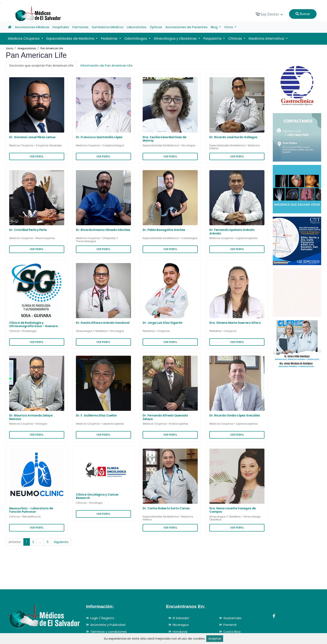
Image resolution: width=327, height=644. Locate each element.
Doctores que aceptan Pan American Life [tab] (41, 65)
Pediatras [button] (110, 39)
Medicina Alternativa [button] (267, 39)
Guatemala (232, 618)
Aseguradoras (27, 48)
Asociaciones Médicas (32, 27)
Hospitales (61, 27)
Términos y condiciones (109, 632)
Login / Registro (102, 618)
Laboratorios (137, 27)
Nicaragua (181, 625)
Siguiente (61, 542)
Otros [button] (229, 27)
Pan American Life (52, 48)
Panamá (230, 625)
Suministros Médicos (108, 27)
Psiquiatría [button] (213, 39)
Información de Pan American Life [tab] (106, 65)
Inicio (10, 48)
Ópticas (156, 27)
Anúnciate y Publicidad (108, 625)
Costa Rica (232, 632)
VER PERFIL (37, 156)
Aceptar (215, 638)
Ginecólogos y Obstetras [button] (176, 39)
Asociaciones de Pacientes (186, 27)
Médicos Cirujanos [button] (24, 39)
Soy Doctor (269, 14)
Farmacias (80, 27)
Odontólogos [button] (136, 39)
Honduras (180, 632)
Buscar (303, 14)
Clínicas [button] (235, 39)
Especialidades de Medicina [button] (71, 39)
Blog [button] (215, 27)
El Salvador (181, 618)
